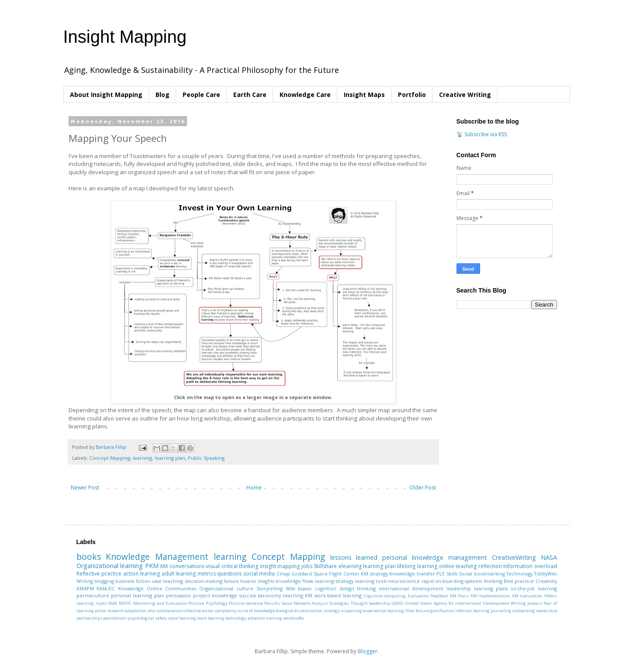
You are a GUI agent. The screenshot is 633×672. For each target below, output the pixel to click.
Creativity (546, 581)
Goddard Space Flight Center (325, 574)
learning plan (170, 458)
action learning (142, 574)
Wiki (291, 588)
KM (164, 566)
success (248, 595)
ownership (547, 611)
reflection (490, 566)
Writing (85, 581)
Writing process (526, 603)
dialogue (284, 611)
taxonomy (269, 595)
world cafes (294, 618)
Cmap (283, 574)
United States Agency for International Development (457, 603)
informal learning (472, 611)
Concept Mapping (110, 458)
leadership (459, 588)
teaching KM (298, 595)
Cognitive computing (385, 596)
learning (142, 458)
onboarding (524, 611)
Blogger (368, 651)
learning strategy (334, 581)
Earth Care (250, 95)
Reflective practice (99, 574)
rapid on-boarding (443, 581)
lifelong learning (417, 566)
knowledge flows (294, 581)
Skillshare (325, 566)
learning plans (491, 588)
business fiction (133, 581)
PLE (441, 574)
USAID (398, 603)
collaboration (169, 611)
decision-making (204, 581)
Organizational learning (110, 566)
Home (254, 488)
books (89, 557)
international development (411, 588)
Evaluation (418, 596)
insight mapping (280, 566)
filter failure (417, 611)
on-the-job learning (534, 588)
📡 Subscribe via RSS (482, 134)
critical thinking (240, 566)
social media (259, 574)
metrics (207, 574)
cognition (325, 588)
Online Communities (172, 588)
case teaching (167, 581)
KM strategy (374, 574)
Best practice (519, 581)
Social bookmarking (482, 574)
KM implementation (490, 596)
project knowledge (215, 595)
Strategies (339, 603)
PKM (152, 566)
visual (213, 566)
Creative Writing (465, 95)
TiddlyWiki (546, 574)
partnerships (89, 618)
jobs (307, 566)
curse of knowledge (256, 611)
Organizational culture (226, 588)
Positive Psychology (208, 603)
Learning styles (92, 603)
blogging (104, 581)
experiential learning (384, 611)
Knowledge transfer (412, 574)
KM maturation (527, 596)
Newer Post (85, 488)
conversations (187, 566)
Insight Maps (364, 95)
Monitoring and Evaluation (160, 603)
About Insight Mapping (106, 95)
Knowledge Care (305, 95)
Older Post (423, 488)
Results (272, 603)
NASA (549, 557)
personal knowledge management (435, 557)
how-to (248, 581)
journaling (501, 611)
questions (229, 574)
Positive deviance (246, 603)
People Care (201, 95)
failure (231, 581)
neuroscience (404, 581)
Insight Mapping (125, 37)
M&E (113, 603)
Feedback (439, 596)
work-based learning (338, 595)
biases (305, 588)
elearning (350, 566)
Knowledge (131, 588)
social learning (182, 618)
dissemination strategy (317, 611)
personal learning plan (138, 595)
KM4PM (85, 588)
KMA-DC (106, 588)
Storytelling (270, 588)
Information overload (530, 566)
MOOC (125, 603)
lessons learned (354, 557)
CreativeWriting (514, 557)
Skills (452, 574)
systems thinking (483, 581)
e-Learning (352, 611)
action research (109, 611)
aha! (152, 611)
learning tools (371, 581)
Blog (163, 95)
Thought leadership (370, 603)
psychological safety (147, 618)
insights (266, 581)
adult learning (179, 574)
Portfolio (412, 95)
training (274, 618)
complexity (226, 611)
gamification (442, 611)
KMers (551, 596)
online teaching (458, 566)
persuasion (178, 595)
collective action (198, 611)
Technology (519, 574)
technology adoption (245, 618)
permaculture (93, 595)
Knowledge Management (157, 557)
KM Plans (459, 596)
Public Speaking (206, 458)
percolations (115, 618)
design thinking (358, 588)
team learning (211, 618)
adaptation (136, 611)
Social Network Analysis (305, 603)
